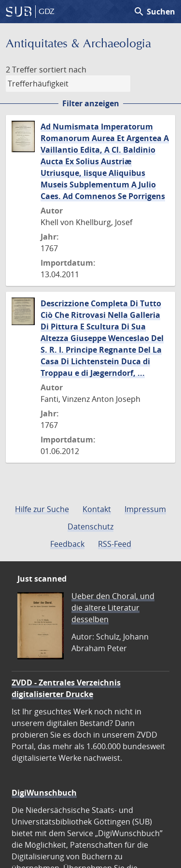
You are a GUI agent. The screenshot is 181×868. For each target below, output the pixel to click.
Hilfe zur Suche (42, 509)
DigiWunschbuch (44, 793)
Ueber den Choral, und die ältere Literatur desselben (113, 608)
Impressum (145, 509)
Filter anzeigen (91, 103)
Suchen (154, 12)
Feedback (67, 544)
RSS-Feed (115, 544)
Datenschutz (90, 526)
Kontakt (97, 509)
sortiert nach (63, 70)
